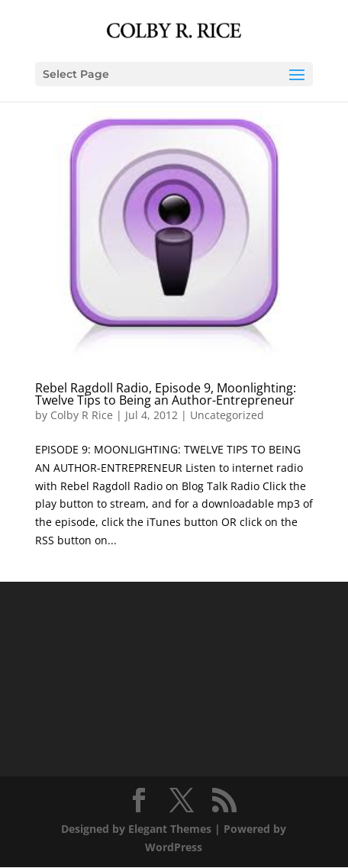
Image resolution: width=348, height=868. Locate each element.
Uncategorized (227, 415)
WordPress (174, 847)
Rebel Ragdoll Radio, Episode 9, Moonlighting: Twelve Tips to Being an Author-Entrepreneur (166, 394)
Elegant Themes (170, 829)
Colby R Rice (82, 415)
